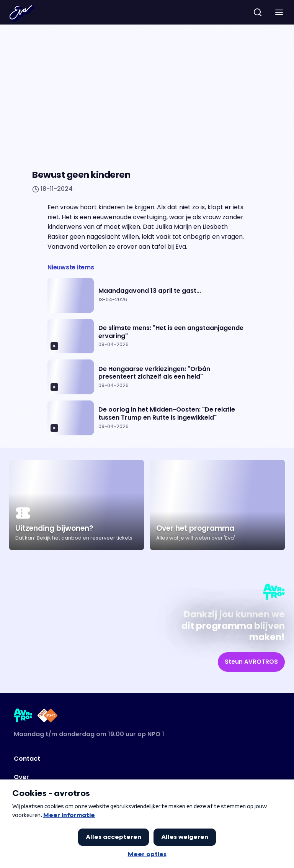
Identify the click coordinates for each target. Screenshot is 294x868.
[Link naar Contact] (120, 759)
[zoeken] (258, 12)
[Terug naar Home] (22, 13)
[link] (251, 662)
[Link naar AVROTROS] (23, 717)
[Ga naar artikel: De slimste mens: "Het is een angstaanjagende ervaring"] (147, 336)
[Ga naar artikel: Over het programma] (217, 505)
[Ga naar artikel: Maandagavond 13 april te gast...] (147, 295)
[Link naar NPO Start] (47, 717)
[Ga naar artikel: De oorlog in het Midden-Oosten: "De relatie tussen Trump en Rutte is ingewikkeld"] (147, 418)
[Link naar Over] (120, 777)
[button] (279, 12)
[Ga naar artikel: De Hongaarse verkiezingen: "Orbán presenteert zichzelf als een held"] (147, 377)
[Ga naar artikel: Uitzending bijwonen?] (77, 505)
